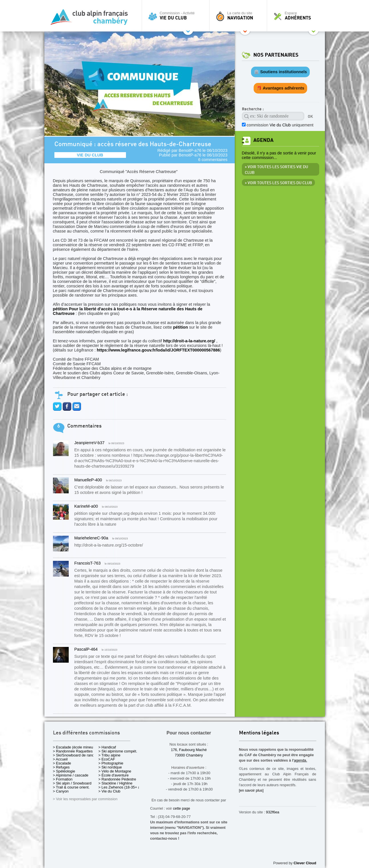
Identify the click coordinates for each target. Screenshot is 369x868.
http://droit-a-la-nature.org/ (189, 341)
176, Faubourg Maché (189, 750)
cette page (181, 808)
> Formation (63, 779)
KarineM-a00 (86, 506)
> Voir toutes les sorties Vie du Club (276, 170)
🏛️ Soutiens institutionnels (280, 72)
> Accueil (60, 759)
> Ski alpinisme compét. (118, 751)
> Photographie (111, 763)
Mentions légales (259, 733)
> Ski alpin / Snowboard (72, 783)
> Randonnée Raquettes (73, 751)
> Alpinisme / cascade (71, 775)
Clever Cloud (305, 863)
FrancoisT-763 (88, 563)
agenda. (301, 760)
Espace (297, 16)
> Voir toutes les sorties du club (278, 183)
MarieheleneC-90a (91, 538)
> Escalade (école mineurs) (75, 747)
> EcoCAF (107, 759)
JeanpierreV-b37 (90, 443)
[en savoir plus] (251, 790)
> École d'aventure (114, 775)
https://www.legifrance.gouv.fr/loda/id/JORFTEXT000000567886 (158, 350)
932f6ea (273, 812)
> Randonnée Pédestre (117, 779)
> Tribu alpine (109, 755)
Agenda (263, 140)
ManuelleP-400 (88, 480)
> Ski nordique (110, 767)
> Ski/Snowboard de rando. (75, 755)
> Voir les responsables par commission (85, 799)
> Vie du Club (109, 791)
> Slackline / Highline (116, 783)
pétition (180, 327)
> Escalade (62, 763)
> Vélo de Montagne (115, 771)
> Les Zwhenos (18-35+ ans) (122, 787)
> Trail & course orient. (71, 787)
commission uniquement (280, 125)
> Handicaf (107, 747)
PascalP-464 (86, 649)
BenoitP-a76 (190, 150)
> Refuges (61, 767)
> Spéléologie (64, 771)
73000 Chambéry (189, 755)
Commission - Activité (177, 16)
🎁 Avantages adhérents (280, 88)
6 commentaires (213, 160)
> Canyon (61, 791)
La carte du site (240, 16)
